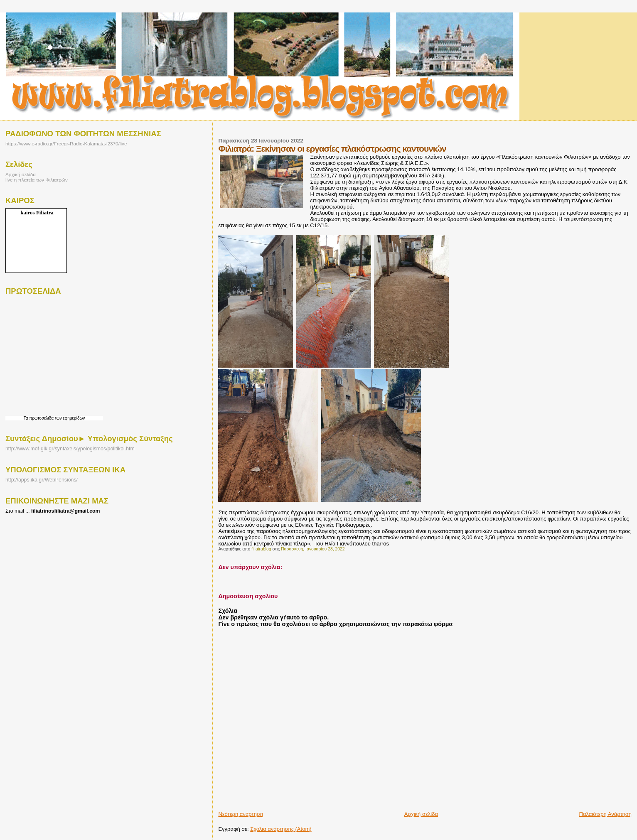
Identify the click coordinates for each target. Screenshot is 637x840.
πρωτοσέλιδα (41, 418)
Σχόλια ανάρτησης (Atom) (281, 829)
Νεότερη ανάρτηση (241, 814)
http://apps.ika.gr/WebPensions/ (42, 480)
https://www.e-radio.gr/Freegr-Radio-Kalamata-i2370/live (66, 144)
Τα (27, 418)
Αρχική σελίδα (421, 814)
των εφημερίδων (69, 418)
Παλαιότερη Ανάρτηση (605, 814)
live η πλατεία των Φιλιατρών (37, 180)
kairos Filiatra (37, 212)
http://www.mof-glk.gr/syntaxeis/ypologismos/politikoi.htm (70, 449)
